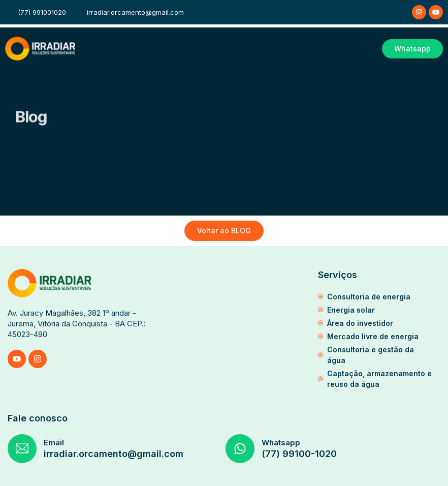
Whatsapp (281, 443)
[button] (368, 49)
